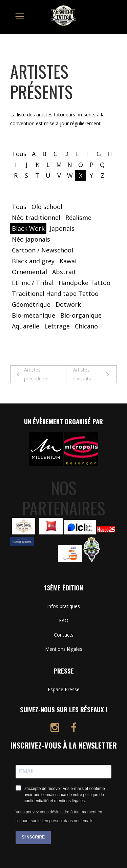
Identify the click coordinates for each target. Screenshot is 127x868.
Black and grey (33, 261)
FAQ (64, 620)
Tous (19, 154)
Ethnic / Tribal (33, 283)
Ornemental (29, 272)
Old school (47, 207)
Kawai (68, 261)
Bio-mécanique (34, 315)
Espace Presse (64, 689)
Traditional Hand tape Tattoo (55, 294)
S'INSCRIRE (33, 837)
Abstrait (64, 272)
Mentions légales (64, 649)
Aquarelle (26, 326)
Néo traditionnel (36, 218)
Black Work (28, 228)
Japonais (62, 228)
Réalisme (78, 218)
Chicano (86, 326)
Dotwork (68, 304)
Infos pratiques (63, 606)
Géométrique (31, 304)
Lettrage (57, 326)
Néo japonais (31, 239)
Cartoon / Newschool (43, 250)
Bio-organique (81, 315)
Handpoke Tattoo (84, 283)
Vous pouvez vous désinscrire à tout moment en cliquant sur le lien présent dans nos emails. (59, 816)
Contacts (64, 635)
